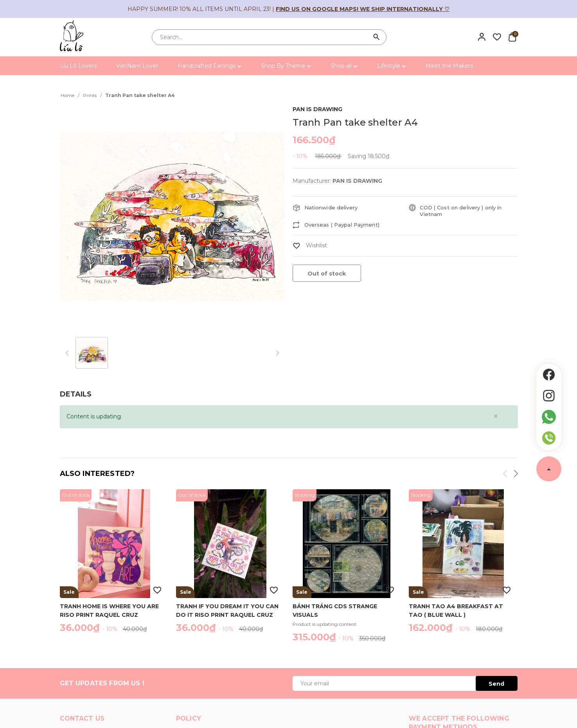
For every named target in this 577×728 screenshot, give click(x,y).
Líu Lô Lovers (78, 66)
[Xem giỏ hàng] (512, 37)
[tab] (76, 394)
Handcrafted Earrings (209, 66)
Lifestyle (392, 66)
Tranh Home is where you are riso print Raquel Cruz (109, 610)
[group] (172, 217)
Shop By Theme (286, 66)
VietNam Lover (137, 66)
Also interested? (97, 474)
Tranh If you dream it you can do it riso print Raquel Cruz (227, 610)
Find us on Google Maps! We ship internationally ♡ (363, 9)
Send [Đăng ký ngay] (496, 684)
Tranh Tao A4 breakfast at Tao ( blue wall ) (456, 610)
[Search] (377, 37)
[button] (515, 475)
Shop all (344, 66)
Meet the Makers (449, 66)
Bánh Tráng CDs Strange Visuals (335, 610)
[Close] (496, 416)
